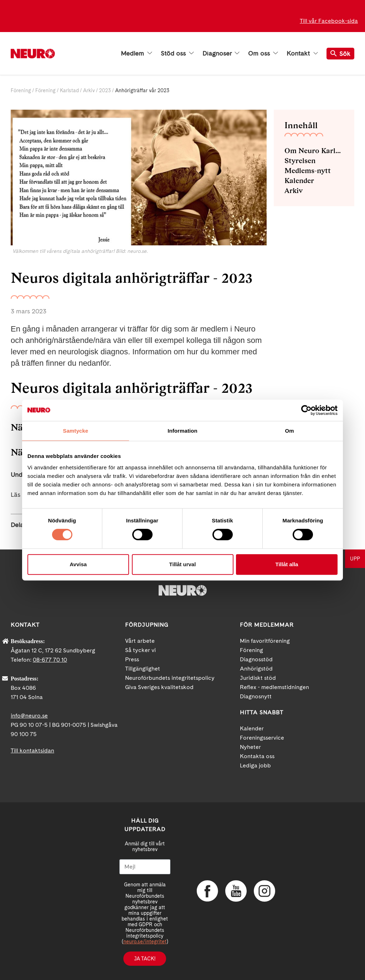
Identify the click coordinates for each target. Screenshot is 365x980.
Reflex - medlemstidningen (274, 687)
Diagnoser (221, 53)
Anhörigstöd (256, 669)
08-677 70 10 (50, 660)
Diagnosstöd (256, 659)
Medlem (137, 53)
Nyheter (250, 747)
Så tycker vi (140, 650)
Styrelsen (300, 161)
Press (132, 659)
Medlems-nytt (308, 171)
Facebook (207, 891)
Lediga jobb (255, 765)
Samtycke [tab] (76, 431)
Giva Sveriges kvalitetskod (159, 687)
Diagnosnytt (256, 696)
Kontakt (302, 53)
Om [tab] (289, 431)
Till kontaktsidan (32, 750)
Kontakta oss (257, 756)
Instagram (264, 891)
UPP (355, 559)
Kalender (299, 181)
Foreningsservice (262, 738)
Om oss (263, 53)
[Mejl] (145, 867)
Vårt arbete (140, 641)
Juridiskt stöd (258, 678)
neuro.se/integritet (145, 942)
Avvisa (78, 564)
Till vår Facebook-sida (329, 21)
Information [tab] (182, 431)
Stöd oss (177, 53)
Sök (340, 54)
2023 (105, 90)
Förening (21, 90)
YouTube (236, 891)
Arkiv (89, 90)
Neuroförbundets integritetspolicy (170, 678)
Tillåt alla (287, 564)
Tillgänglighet (143, 669)
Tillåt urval (183, 564)
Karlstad (69, 90)
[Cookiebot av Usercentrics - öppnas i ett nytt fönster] (306, 410)
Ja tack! (145, 959)
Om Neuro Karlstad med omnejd (314, 151)
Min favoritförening (265, 641)
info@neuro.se (29, 716)
